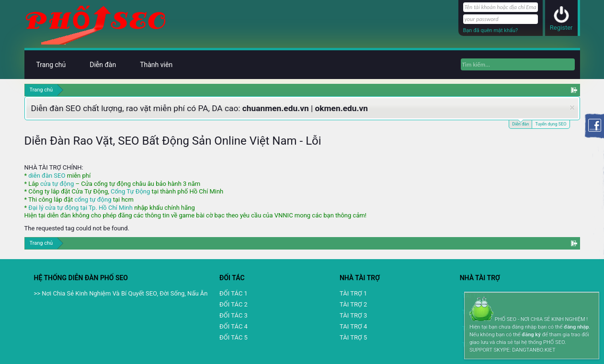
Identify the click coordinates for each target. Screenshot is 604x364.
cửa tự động (57, 184)
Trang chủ (51, 65)
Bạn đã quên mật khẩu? (491, 30)
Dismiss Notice (572, 108)
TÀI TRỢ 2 (353, 304)
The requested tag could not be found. (77, 228)
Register (561, 28)
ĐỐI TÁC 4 (234, 326)
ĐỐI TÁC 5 (234, 337)
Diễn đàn (520, 123)
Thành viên (156, 65)
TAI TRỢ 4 (353, 326)
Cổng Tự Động (130, 191)
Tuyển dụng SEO (551, 124)
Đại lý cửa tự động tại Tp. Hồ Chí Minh (80, 208)
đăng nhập (576, 327)
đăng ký (531, 335)
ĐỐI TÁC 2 (234, 304)
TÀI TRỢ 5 (353, 337)
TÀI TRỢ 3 (353, 315)
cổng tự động (93, 199)
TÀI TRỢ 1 (353, 293)
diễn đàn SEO (47, 176)
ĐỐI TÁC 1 (234, 293)
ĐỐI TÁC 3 (234, 315)
